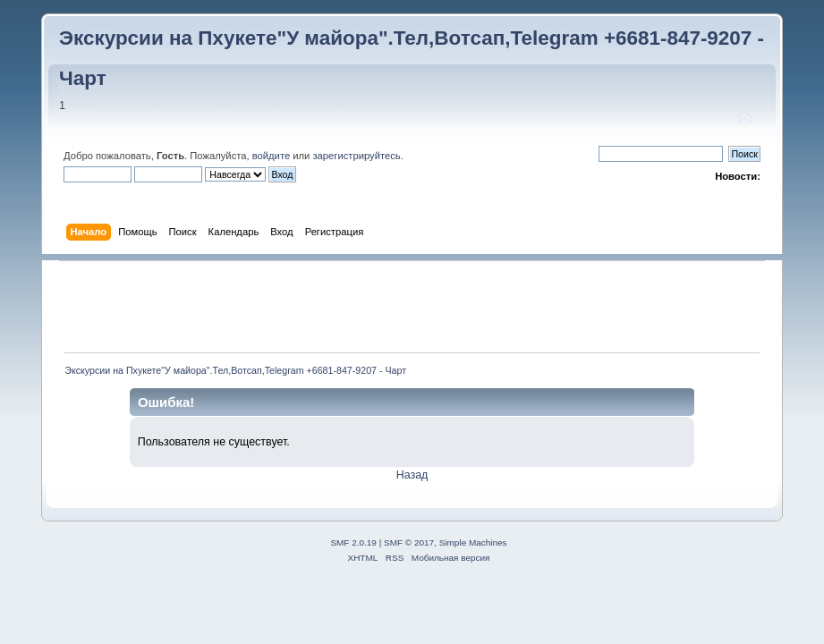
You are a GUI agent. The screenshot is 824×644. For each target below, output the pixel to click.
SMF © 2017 (409, 542)
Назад (412, 475)
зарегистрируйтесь (356, 156)
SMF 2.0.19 (353, 542)
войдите (271, 156)
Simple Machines (473, 542)
